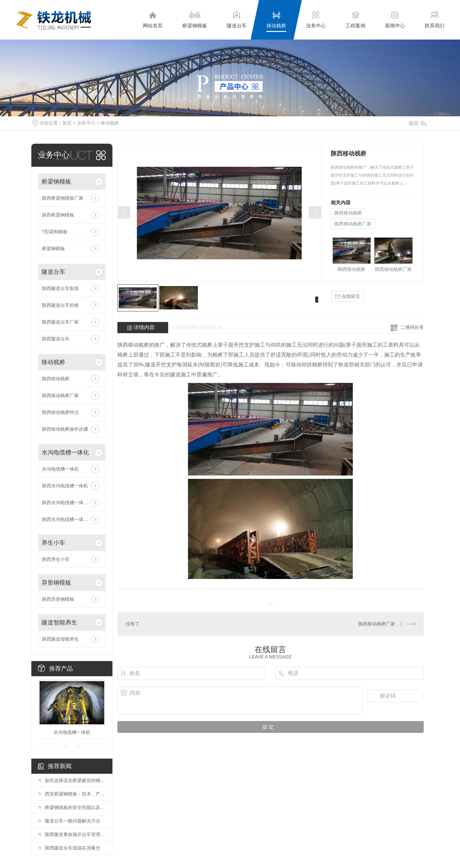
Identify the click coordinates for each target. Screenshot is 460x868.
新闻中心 (395, 20)
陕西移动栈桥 (56, 379)
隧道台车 (237, 20)
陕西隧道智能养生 (60, 639)
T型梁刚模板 (55, 232)
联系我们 (435, 20)
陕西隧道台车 (56, 339)
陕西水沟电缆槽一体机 (65, 486)
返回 (417, 123)
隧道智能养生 (59, 622)
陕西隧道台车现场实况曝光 (73, 848)
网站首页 (153, 20)
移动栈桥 (276, 20)
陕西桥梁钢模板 (58, 215)
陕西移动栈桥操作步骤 (65, 429)
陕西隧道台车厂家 (60, 322)
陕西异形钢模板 (58, 599)
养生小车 (53, 543)
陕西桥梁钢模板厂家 (63, 198)
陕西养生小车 (56, 559)
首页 (67, 123)
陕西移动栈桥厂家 (60, 395)
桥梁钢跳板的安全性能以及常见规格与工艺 (75, 807)
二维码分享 (412, 327)
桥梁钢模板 (195, 20)
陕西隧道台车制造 (60, 288)
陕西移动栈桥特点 (60, 412)
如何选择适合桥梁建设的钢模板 (75, 780)
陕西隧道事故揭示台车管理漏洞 (75, 834)
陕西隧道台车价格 (60, 305)
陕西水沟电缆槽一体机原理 (70, 503)
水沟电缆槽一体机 (60, 469)
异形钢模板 (56, 583)
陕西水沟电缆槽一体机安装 (70, 519)
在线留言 (348, 296)
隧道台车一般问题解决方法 (73, 821)
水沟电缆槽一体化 (65, 452)
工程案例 (355, 20)
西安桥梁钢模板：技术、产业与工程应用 (75, 794)
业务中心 (316, 20)
